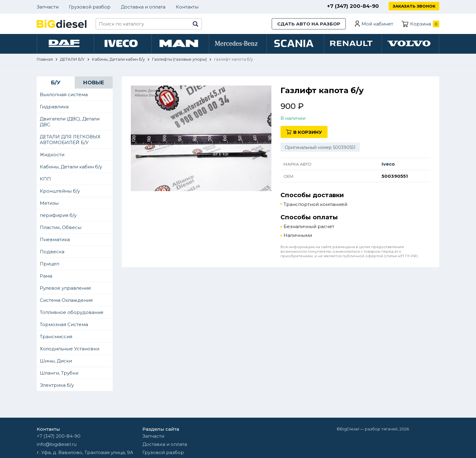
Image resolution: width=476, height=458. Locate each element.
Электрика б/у (57, 386)
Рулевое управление (65, 289)
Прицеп (49, 265)
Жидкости (52, 155)
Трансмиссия (56, 337)
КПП (45, 180)
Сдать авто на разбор (309, 24)
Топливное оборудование (72, 313)
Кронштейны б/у (60, 192)
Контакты (187, 7)
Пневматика (55, 240)
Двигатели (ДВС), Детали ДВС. (70, 123)
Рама (46, 277)
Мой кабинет (377, 24)
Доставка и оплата (143, 7)
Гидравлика (54, 108)
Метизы (49, 204)
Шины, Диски (56, 362)
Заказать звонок (414, 6)
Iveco (388, 165)
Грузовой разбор (90, 7)
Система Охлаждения (66, 301)
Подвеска (52, 253)
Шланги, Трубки (59, 374)
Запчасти (48, 7)
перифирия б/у (58, 216)
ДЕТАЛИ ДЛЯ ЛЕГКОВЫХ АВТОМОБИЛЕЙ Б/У (70, 140)
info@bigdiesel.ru (57, 444)
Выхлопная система (64, 95)
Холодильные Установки (70, 350)
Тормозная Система (64, 325)
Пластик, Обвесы (61, 228)
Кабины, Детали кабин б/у (71, 168)
